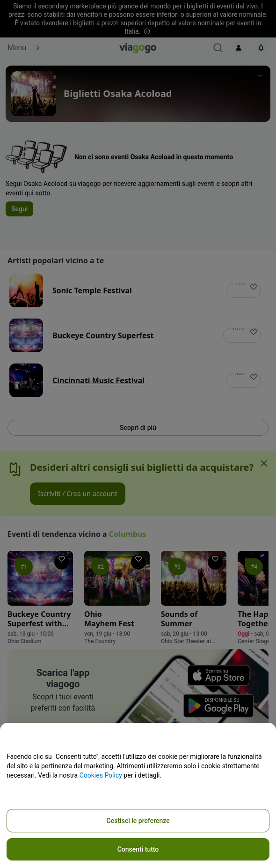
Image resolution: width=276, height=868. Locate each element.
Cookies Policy (101, 775)
